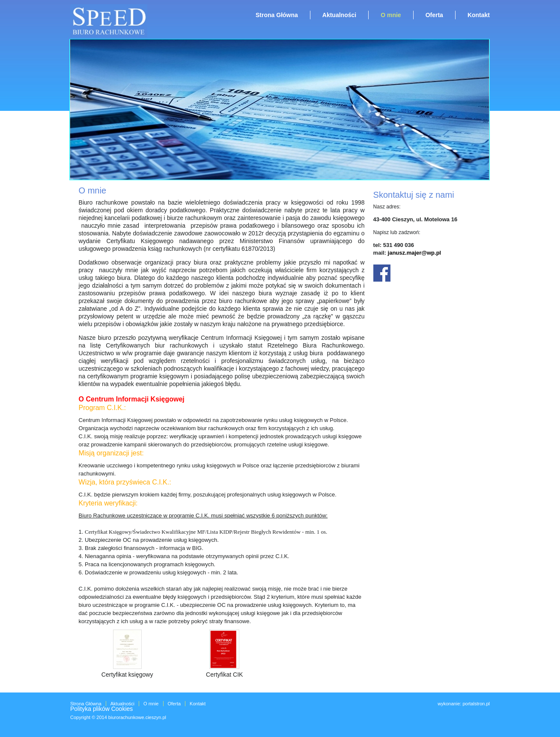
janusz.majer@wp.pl (415, 253)
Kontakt (479, 15)
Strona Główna (277, 15)
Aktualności (339, 15)
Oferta (434, 15)
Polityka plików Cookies (101, 709)
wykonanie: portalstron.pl (464, 704)
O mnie (391, 15)
